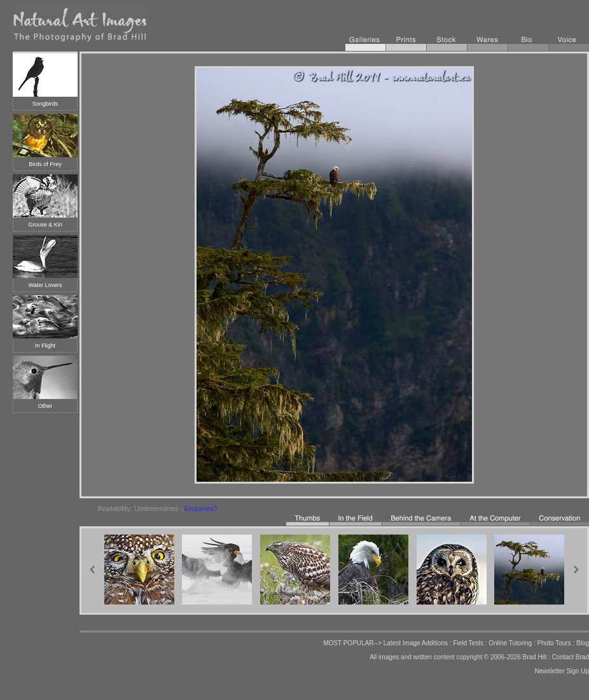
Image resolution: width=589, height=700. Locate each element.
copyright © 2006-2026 (488, 657)
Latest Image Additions (416, 643)
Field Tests (468, 643)
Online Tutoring (510, 643)
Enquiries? (201, 508)
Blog (583, 643)
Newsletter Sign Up (562, 671)
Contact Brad (571, 657)
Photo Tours (554, 643)
